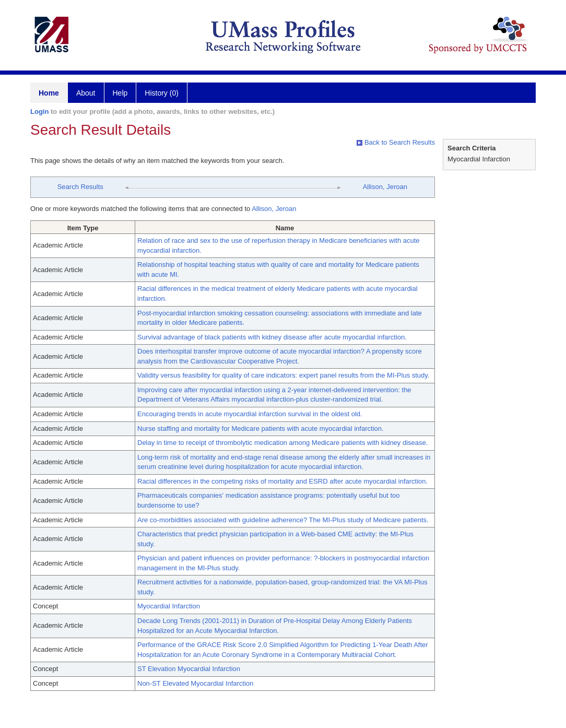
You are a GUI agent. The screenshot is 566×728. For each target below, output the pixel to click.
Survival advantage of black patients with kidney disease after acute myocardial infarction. (272, 337)
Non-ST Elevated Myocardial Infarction (195, 683)
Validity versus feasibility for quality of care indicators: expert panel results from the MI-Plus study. (283, 375)
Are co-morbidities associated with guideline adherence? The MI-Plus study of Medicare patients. (283, 520)
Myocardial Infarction (169, 606)
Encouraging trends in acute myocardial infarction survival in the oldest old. (250, 414)
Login (39, 111)
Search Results (80, 187)
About (86, 93)
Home (49, 93)
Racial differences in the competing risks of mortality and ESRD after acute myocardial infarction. (282, 481)
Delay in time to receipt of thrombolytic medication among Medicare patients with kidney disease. (282, 443)
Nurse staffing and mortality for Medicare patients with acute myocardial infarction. (261, 428)
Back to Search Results (396, 142)
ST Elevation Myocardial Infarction (189, 669)
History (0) (162, 93)
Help (120, 93)
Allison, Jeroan (385, 187)
